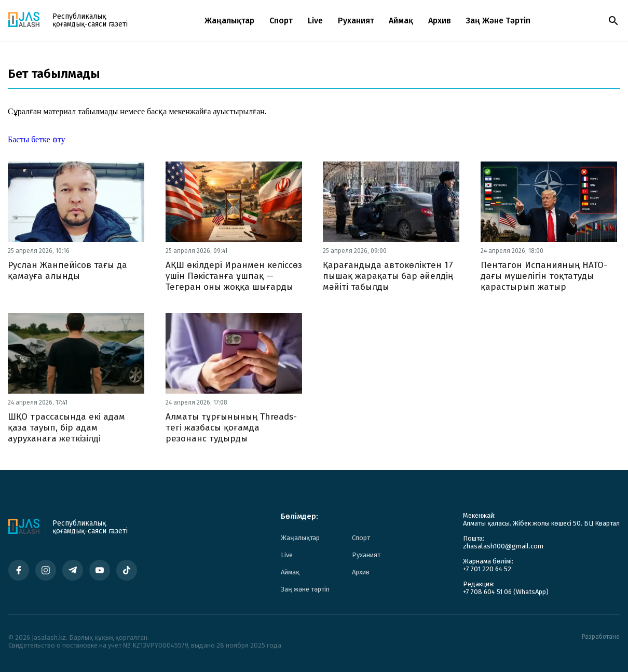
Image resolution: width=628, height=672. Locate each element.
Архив (440, 21)
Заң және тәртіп (498, 21)
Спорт (281, 21)
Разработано (601, 637)
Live (315, 21)
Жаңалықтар (229, 21)
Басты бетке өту (36, 139)
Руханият (356, 21)
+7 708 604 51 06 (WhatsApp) (506, 592)
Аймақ (401, 21)
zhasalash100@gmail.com (503, 546)
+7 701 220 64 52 (487, 569)
